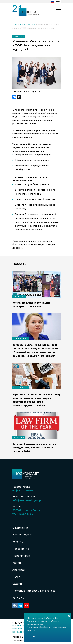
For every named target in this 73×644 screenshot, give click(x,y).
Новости (29, 25)
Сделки (17, 584)
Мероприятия (21, 556)
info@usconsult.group (27, 500)
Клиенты (18, 542)
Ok (33, 636)
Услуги (17, 563)
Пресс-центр (21, 549)
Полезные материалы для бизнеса (34, 591)
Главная (17, 25)
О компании (20, 528)
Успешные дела (22, 535)
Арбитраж (19, 570)
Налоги (17, 577)
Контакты (18, 598)
